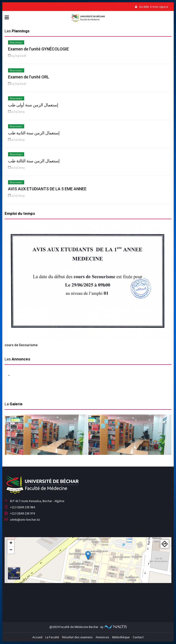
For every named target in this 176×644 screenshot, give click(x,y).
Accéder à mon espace (151, 7)
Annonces (102, 637)
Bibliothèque (121, 637)
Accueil (37, 637)
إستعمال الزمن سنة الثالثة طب (34, 161)
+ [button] (11, 543)
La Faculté (52, 637)
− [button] (11, 550)
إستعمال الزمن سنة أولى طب (33, 105)
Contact (138, 637)
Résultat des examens (77, 637)
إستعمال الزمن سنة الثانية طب (34, 133)
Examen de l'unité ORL (29, 77)
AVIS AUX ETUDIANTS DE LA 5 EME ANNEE (47, 189)
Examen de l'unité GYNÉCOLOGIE (38, 49)
